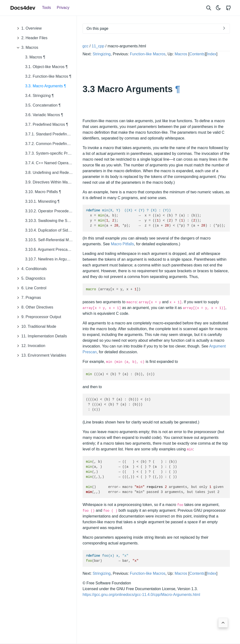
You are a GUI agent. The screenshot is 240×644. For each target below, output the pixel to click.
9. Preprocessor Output (38, 317)
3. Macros (26, 48)
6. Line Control (30, 288)
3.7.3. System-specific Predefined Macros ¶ (51, 153)
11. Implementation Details (41, 336)
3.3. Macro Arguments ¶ (46, 86)
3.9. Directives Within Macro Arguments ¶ (51, 182)
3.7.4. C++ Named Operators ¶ (51, 163)
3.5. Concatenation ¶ (43, 105)
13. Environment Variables (40, 355)
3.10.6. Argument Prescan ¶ (49, 249)
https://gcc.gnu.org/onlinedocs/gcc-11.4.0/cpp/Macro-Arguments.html (141, 595)
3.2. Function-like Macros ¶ (48, 76)
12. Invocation (30, 346)
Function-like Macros (148, 54)
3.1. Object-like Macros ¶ (47, 67)
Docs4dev (23, 8)
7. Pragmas (28, 298)
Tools (46, 8)
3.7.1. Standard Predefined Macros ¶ (51, 134)
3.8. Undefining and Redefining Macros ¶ (51, 173)
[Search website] (209, 8)
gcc (86, 46)
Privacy (63, 8)
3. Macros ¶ (35, 57)
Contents (197, 54)
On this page (98, 28)
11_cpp (98, 46)
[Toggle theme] (218, 8)
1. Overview (28, 28)
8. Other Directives (34, 307)
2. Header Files (31, 38)
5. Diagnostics (30, 278)
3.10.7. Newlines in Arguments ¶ (51, 259)
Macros (181, 54)
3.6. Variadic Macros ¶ (44, 115)
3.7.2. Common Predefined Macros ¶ (51, 144)
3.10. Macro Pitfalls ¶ (43, 192)
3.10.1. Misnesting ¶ (42, 201)
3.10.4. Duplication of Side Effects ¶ (51, 230)
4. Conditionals (31, 269)
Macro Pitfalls (122, 244)
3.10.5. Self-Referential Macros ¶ (51, 240)
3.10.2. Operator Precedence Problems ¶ (51, 211)
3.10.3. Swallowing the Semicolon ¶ (51, 221)
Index (211, 54)
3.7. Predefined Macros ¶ (47, 124)
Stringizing (101, 54)
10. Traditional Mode (35, 327)
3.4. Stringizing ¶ (40, 96)
